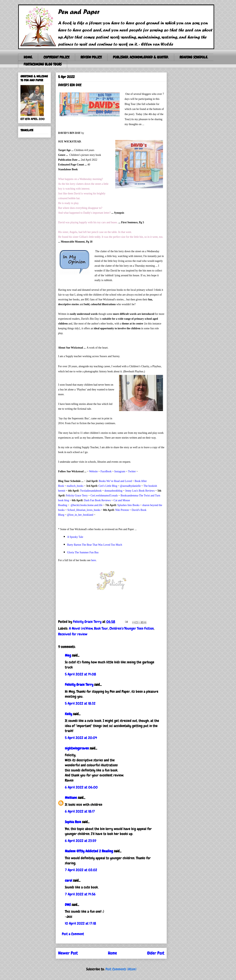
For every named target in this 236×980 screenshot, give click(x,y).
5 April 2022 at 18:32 (80, 703)
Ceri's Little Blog (108, 486)
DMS (68, 905)
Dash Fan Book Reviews (97, 500)
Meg (68, 655)
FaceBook (106, 471)
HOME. (28, 57)
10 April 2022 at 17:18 (80, 923)
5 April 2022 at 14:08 (80, 674)
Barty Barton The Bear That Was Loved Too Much (95, 545)
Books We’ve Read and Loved (115, 481)
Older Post (156, 953)
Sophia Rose (73, 822)
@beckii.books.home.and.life (87, 505)
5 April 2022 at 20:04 (81, 738)
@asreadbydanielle (130, 486)
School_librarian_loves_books (84, 510)
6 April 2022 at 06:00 (81, 787)
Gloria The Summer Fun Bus (83, 552)
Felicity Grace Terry (77, 495)
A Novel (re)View (81, 628)
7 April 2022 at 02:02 (81, 870)
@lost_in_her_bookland (80, 515)
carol (68, 880)
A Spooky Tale (75, 537)
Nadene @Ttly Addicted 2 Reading (89, 851)
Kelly (68, 714)
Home (112, 953)
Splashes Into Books (128, 505)
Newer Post (68, 953)
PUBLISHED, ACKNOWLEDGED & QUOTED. (141, 57)
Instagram (120, 471)
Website (93, 471)
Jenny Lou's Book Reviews (140, 491)
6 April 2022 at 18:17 (80, 811)
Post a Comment (73, 934)
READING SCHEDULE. (194, 57)
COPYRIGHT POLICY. (57, 57)
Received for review (73, 634)
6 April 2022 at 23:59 (81, 841)
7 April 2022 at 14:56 (80, 894)
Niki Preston (122, 510)
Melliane (71, 798)
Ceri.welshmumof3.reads (104, 495)
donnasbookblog (113, 491)
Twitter (132, 471)
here (94, 560)
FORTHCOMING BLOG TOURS (43, 64)
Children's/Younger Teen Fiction (132, 628)
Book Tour (101, 628)
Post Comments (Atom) (121, 969)
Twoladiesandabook (91, 491)
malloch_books (75, 486)
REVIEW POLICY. (91, 57)
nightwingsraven (77, 748)
